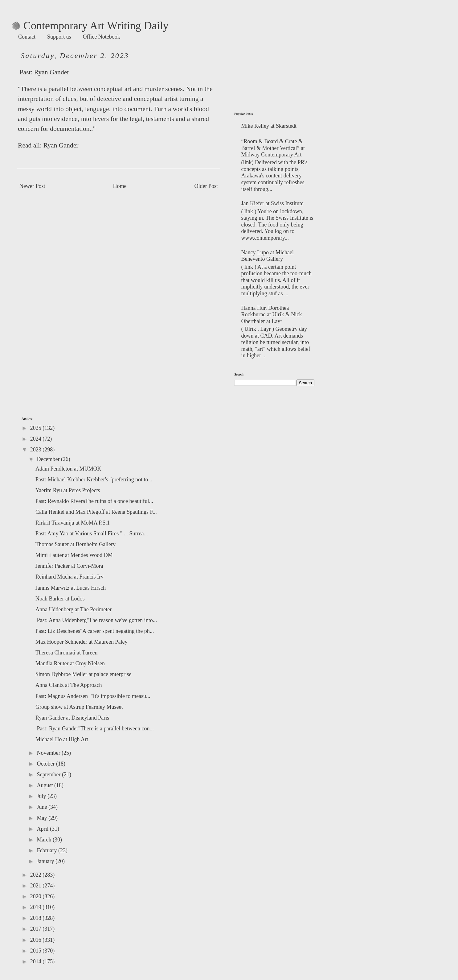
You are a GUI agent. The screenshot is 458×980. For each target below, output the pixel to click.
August (45, 785)
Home (120, 186)
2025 (37, 428)
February (47, 850)
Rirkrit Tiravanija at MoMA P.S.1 (73, 523)
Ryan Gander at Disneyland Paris (72, 718)
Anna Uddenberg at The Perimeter (74, 609)
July (42, 796)
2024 (37, 439)
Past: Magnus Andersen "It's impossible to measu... (93, 696)
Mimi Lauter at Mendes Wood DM (74, 555)
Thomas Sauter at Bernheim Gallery (76, 544)
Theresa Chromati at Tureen (66, 653)
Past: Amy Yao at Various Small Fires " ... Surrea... (92, 534)
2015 (37, 951)
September (49, 774)
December (49, 459)
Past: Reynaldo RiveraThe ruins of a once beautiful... (94, 501)
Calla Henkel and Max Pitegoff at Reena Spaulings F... (96, 512)
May (43, 818)
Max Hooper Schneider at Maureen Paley (81, 642)
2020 (37, 896)
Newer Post (32, 186)
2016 (37, 940)
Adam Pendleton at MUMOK (68, 469)
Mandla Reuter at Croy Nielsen (70, 663)
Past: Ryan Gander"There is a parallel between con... (95, 729)
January (46, 861)
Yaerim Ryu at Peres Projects (68, 490)
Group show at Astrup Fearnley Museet (79, 707)
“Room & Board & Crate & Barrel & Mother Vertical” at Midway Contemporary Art (273, 148)
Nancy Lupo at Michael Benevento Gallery (268, 256)
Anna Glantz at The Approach (69, 685)
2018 (37, 918)
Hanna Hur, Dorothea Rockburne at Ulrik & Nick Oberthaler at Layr (272, 315)
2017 (37, 929)
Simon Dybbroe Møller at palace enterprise (83, 674)
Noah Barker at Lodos (60, 599)
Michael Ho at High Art (62, 739)
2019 (37, 907)
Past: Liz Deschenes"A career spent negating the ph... (95, 631)
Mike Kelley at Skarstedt (269, 126)
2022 (37, 875)
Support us (59, 37)
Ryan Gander (52, 72)
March (45, 840)
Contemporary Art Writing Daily (90, 26)
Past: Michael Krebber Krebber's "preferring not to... (94, 480)
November (49, 753)
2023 (37, 450)
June (43, 807)
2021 (37, 886)
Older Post (206, 186)
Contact (27, 37)
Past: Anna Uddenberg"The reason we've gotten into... (96, 620)
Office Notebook (102, 37)
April (43, 829)
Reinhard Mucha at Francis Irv (70, 577)
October (46, 764)
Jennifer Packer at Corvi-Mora (69, 566)
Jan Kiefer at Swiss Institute (272, 203)
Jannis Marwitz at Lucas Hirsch (71, 588)
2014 (37, 961)
